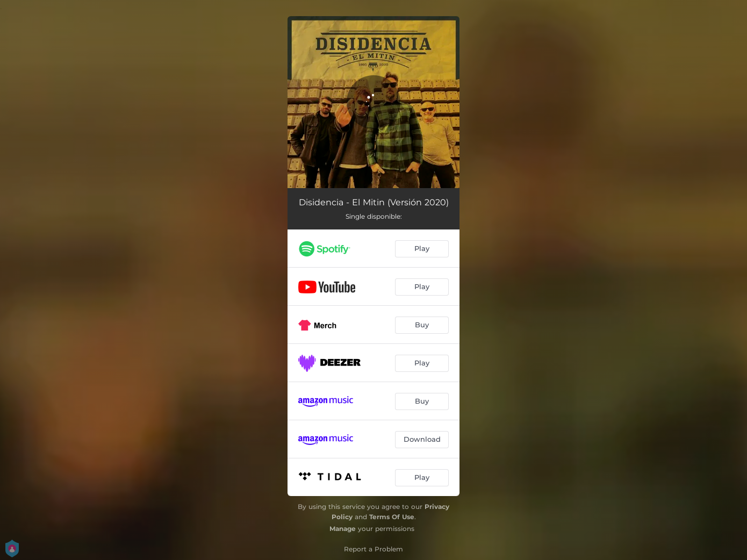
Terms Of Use (392, 517)
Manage (343, 529)
